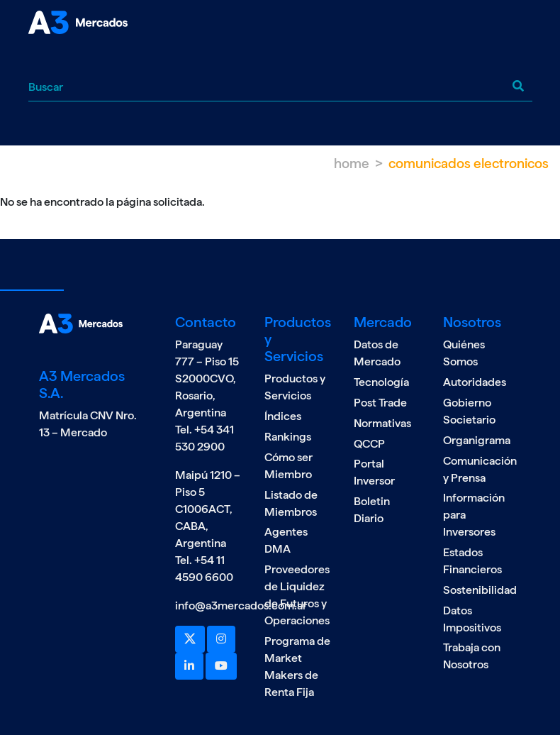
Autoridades (475, 382)
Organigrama (477, 440)
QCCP (369, 444)
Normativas (382, 423)
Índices (283, 416)
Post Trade (380, 403)
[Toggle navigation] (39, 60)
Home (352, 164)
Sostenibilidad (480, 590)
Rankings (288, 437)
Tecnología (381, 382)
